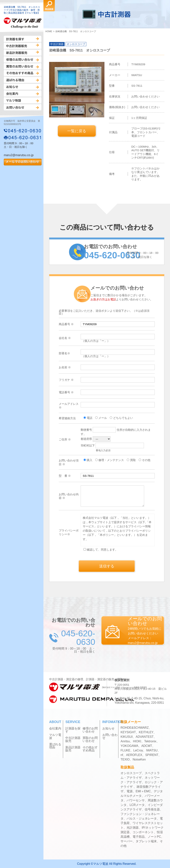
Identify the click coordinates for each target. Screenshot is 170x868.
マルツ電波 (55, 736)
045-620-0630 (23, 131)
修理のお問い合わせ (23, 60)
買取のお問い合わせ (23, 66)
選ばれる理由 (23, 80)
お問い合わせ (23, 107)
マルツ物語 (23, 101)
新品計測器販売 (23, 53)
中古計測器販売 (23, 46)
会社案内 (23, 94)
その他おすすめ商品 (23, 73)
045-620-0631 (23, 138)
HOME (49, 31)
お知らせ (23, 87)
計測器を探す (23, 39)
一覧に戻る (77, 131)
